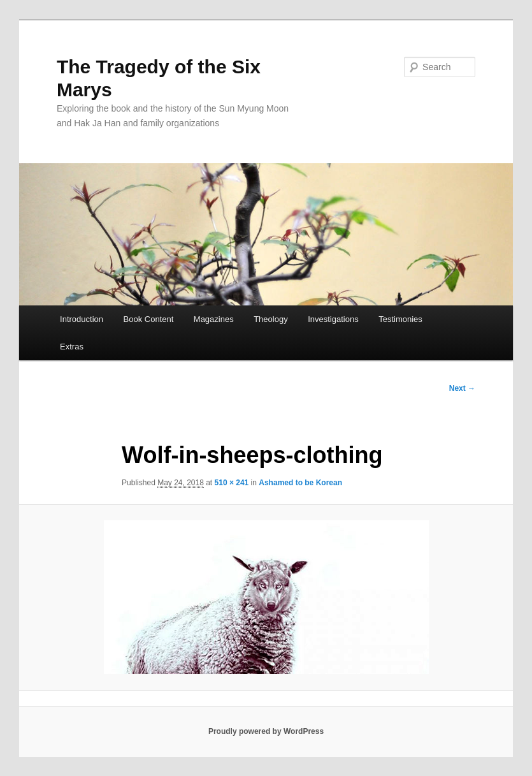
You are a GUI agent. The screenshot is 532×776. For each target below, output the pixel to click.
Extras (72, 347)
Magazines (214, 319)
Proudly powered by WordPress (266, 731)
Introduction (82, 319)
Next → (462, 388)
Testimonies (400, 319)
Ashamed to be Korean (300, 483)
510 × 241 (232, 483)
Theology (270, 319)
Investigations (333, 319)
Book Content (149, 319)
